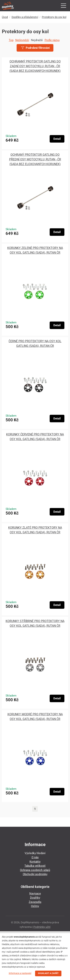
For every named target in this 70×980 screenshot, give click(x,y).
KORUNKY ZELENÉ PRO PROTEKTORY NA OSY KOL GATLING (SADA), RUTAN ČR (35, 250)
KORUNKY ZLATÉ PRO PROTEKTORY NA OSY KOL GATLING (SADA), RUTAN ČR (35, 530)
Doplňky (35, 898)
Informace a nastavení (20, 973)
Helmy (35, 906)
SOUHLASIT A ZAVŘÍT (48, 973)
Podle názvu (52, 40)
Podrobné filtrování (35, 48)
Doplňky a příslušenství (25, 17)
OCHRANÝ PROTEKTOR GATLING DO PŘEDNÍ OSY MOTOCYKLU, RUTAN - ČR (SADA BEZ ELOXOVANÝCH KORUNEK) (35, 159)
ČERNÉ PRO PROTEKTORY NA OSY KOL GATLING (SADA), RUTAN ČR (35, 343)
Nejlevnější (22, 40)
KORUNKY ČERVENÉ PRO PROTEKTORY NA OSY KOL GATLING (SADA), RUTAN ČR (35, 437)
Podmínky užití (42, 927)
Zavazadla (35, 902)
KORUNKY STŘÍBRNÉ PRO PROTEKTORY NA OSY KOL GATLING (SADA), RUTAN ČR (35, 623)
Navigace (35, 894)
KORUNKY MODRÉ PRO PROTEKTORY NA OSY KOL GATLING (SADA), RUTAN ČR (35, 717)
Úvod (5, 17)
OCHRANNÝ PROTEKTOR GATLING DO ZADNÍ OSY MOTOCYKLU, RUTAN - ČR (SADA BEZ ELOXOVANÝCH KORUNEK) (35, 66)
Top (11, 40)
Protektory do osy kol (54, 17)
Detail (57, 139)
